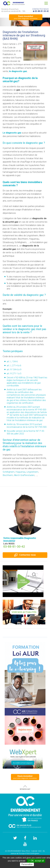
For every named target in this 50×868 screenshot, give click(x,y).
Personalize (27, 864)
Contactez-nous (25, 555)
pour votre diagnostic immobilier (26, 17)
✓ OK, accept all (36, 861)
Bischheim (8, 475)
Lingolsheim (32, 472)
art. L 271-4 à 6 (14, 365)
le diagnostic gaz (18, 71)
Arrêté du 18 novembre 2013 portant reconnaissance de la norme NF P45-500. (27, 426)
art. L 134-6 (12, 361)
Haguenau (21, 472)
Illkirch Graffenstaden (24, 475)
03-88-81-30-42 (42, 11)
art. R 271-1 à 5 (14, 373)
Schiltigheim (9, 472)
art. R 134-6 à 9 (14, 369)
